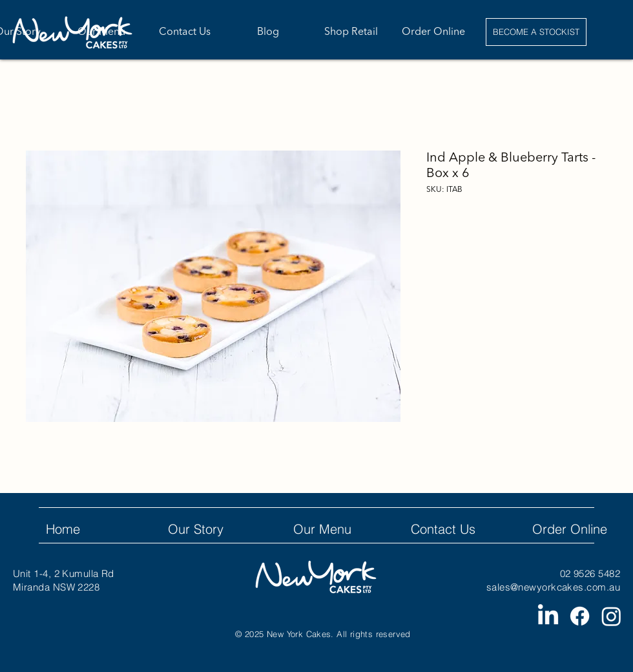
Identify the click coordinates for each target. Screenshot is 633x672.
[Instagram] (611, 616)
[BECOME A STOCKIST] (536, 32)
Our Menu (322, 529)
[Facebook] (580, 616)
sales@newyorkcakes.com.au (553, 587)
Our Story (196, 529)
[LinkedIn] (548, 616)
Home (63, 529)
